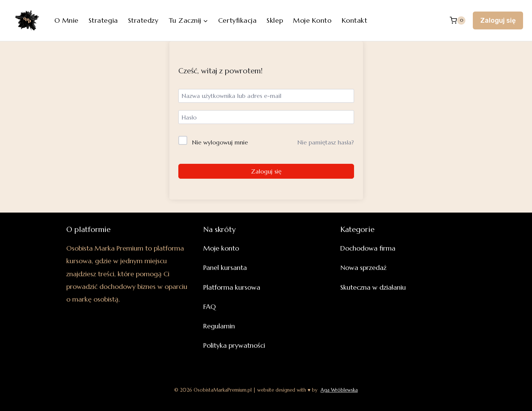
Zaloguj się (498, 20)
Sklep (275, 20)
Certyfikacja (237, 20)
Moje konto (312, 20)
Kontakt (355, 20)
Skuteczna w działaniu (373, 287)
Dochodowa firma (368, 248)
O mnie (66, 20)
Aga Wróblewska (339, 390)
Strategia (103, 20)
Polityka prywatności (234, 345)
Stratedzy (143, 20)
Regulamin (219, 326)
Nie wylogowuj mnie (220, 142)
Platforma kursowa (232, 287)
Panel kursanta (225, 267)
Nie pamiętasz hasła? (326, 142)
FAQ (210, 307)
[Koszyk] (458, 20)
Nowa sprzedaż (363, 267)
